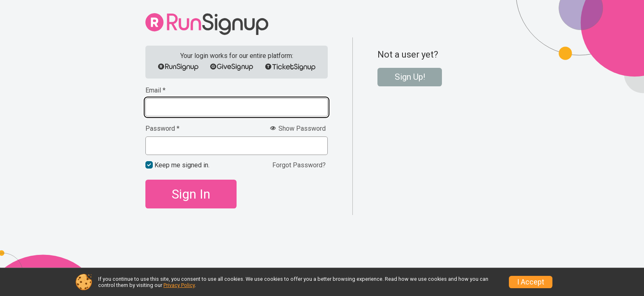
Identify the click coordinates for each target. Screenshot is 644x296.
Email (155, 90)
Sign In (191, 194)
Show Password (298, 128)
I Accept (531, 282)
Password (162, 129)
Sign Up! (410, 77)
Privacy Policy (179, 285)
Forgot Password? (299, 165)
